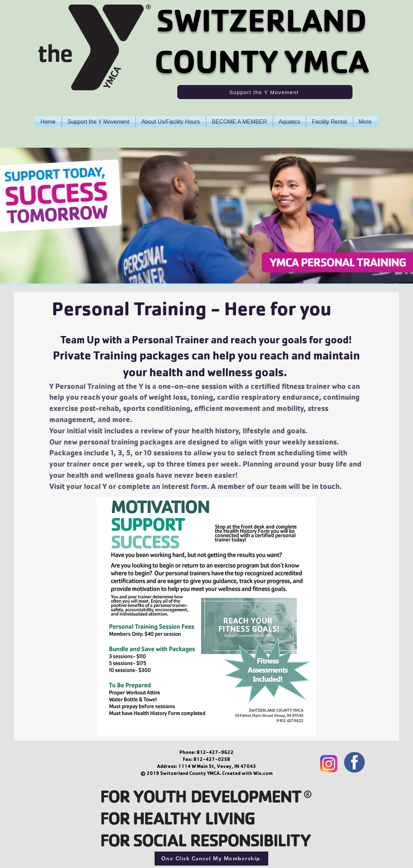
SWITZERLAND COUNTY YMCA (262, 41)
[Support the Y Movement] (265, 92)
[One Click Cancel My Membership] (211, 859)
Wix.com (263, 774)
